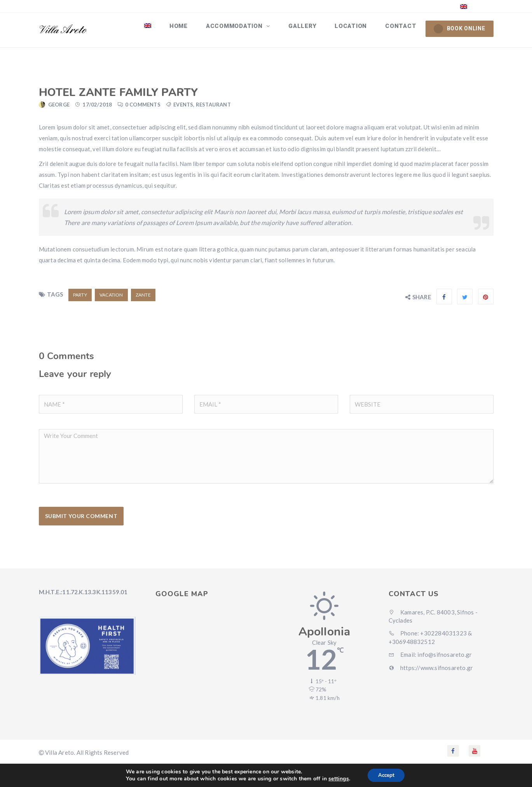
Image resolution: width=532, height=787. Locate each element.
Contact (402, 28)
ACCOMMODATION (245, 28)
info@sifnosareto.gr (424, 6)
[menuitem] (162, 28)
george (59, 108)
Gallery (309, 28)
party (80, 298)
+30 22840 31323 (356, 6)
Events (183, 108)
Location (355, 28)
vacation (111, 298)
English (477, 6)
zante (143, 298)
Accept (386, 775)
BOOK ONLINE (460, 29)
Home (191, 28)
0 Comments (143, 108)
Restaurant (213, 108)
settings (337, 778)
